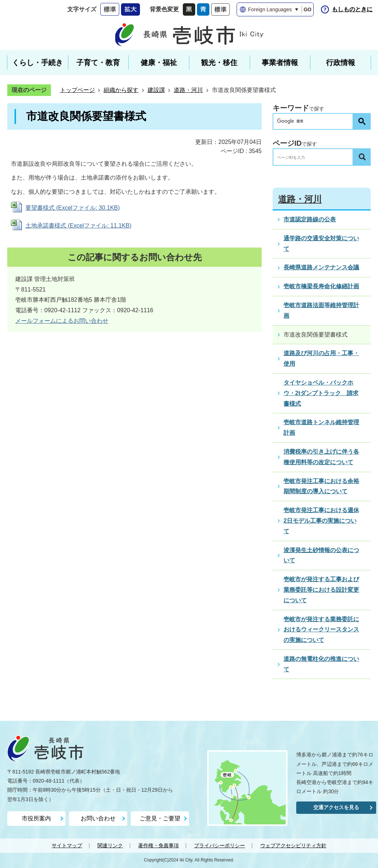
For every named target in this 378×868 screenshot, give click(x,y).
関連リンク (110, 845)
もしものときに (352, 9)
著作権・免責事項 (158, 845)
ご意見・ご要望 (160, 818)
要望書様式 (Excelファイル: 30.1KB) (73, 208)
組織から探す (121, 90)
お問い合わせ (98, 818)
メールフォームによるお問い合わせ (62, 321)
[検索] (315, 121)
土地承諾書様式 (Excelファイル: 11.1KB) (79, 226)
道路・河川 (188, 90)
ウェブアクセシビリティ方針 (293, 845)
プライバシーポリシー (220, 845)
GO (307, 9)
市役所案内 (36, 818)
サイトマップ (67, 845)
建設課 (156, 90)
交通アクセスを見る (336, 807)
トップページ (77, 90)
